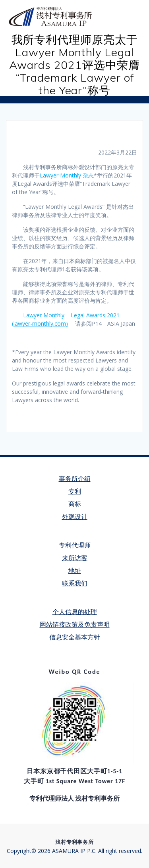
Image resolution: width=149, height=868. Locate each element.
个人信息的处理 (75, 612)
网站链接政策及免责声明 (75, 625)
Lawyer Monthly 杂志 (67, 175)
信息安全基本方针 (75, 637)
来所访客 (75, 558)
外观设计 (75, 517)
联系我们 (75, 583)
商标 (75, 504)
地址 (75, 571)
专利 (75, 491)
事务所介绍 (75, 479)
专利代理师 (75, 545)
